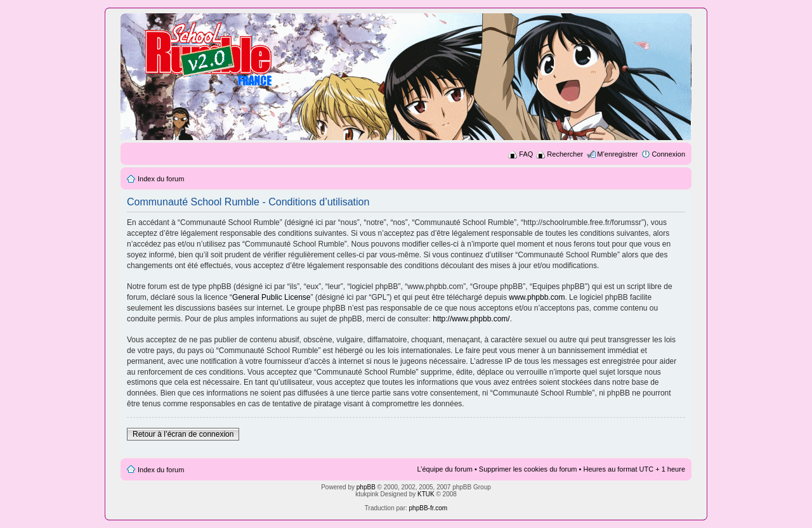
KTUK (426, 494)
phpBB (366, 487)
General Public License (271, 297)
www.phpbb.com (537, 297)
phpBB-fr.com (429, 508)
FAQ (526, 154)
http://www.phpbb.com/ (471, 319)
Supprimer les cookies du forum (528, 469)
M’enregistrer (617, 154)
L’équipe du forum (444, 469)
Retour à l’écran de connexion (183, 434)
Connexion (668, 154)
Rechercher (565, 154)
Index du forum (161, 179)
